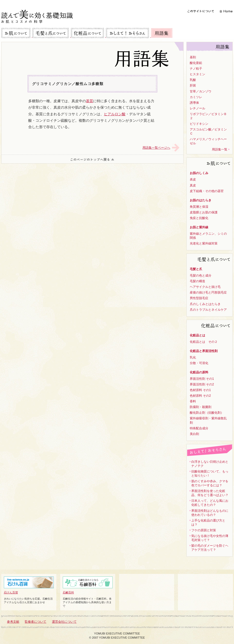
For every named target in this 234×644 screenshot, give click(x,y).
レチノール (197, 108)
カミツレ (196, 97)
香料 (193, 401)
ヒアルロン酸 (115, 114)
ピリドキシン (199, 124)
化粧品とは (197, 335)
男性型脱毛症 (199, 298)
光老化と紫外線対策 (204, 243)
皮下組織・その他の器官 (207, 191)
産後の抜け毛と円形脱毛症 (208, 292)
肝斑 (193, 86)
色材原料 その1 (200, 390)
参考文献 (13, 622)
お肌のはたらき (201, 200)
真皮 (193, 185)
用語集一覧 (220, 149)
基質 (89, 101)
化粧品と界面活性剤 (204, 351)
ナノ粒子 (196, 69)
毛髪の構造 (197, 281)
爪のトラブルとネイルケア (208, 310)
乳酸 (193, 80)
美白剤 (194, 434)
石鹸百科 (88, 585)
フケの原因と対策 (204, 530)
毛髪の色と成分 (201, 276)
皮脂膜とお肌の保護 (204, 212)
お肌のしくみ (199, 173)
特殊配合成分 (199, 428)
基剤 (193, 57)
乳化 (193, 357)
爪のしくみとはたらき (205, 304)
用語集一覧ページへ (156, 148)
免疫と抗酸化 (199, 218)
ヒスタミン (197, 74)
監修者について (35, 622)
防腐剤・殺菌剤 (201, 407)
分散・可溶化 (199, 363)
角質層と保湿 (199, 207)
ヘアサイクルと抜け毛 (205, 287)
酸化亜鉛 (196, 63)
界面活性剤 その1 (202, 379)
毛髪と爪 (196, 269)
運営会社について (64, 622)
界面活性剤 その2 (202, 384)
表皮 (193, 179)
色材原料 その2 (200, 396)
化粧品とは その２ (204, 342)
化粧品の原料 (199, 372)
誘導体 (194, 103)
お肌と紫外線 (199, 227)
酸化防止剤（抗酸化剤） (207, 413)
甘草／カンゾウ (201, 91)
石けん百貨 (29, 585)
